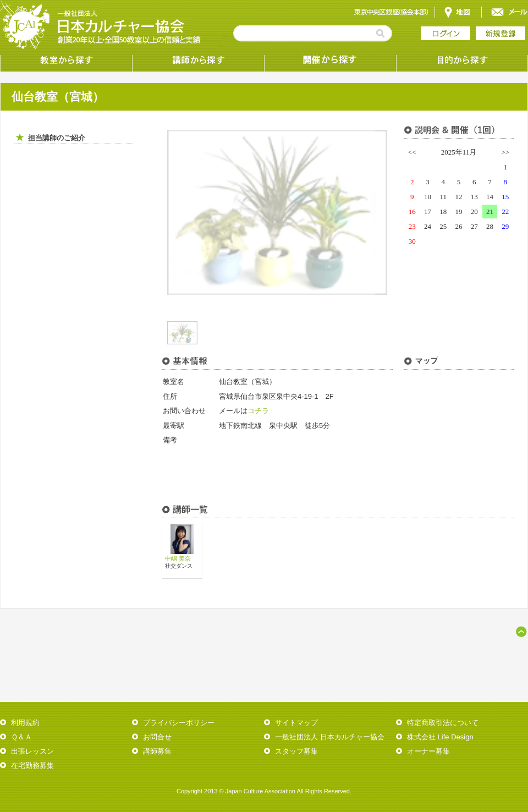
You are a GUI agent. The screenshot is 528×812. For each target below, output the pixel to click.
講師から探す (198, 61)
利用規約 (25, 723)
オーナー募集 (428, 751)
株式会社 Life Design (440, 737)
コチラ (258, 411)
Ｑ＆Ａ (21, 737)
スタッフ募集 (296, 751)
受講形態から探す (330, 61)
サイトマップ (296, 723)
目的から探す (462, 61)
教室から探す (66, 61)
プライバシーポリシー (179, 723)
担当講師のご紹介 (57, 138)
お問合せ (157, 737)
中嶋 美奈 (178, 558)
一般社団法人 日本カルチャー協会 (330, 737)
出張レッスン (32, 751)
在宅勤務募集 (32, 766)
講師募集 (157, 751)
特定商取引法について (443, 723)
